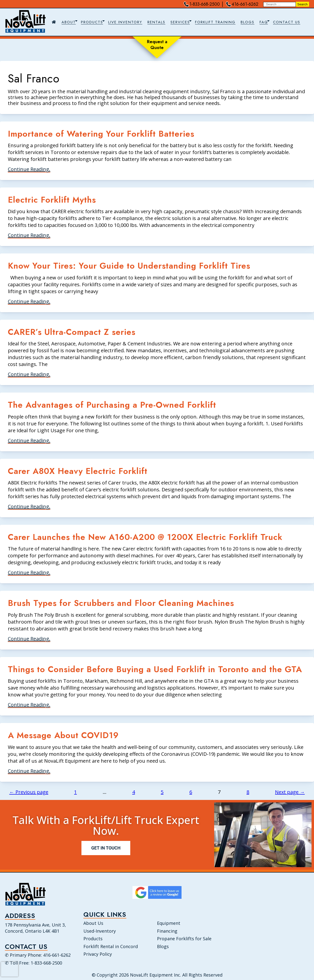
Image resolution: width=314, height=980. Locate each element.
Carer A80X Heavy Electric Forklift (78, 471)
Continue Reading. (29, 169)
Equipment (169, 923)
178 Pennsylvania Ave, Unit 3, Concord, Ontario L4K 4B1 (35, 928)
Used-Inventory (100, 931)
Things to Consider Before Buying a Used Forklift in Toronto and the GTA (155, 669)
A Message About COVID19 (63, 735)
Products (93, 939)
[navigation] (178, 22)
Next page (290, 792)
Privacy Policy (98, 954)
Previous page (29, 792)
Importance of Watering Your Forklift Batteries (101, 134)
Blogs (163, 946)
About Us (93, 923)
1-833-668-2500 (202, 4)
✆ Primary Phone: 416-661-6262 (38, 955)
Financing (167, 931)
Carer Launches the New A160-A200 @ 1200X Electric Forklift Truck (145, 537)
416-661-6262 (242, 4)
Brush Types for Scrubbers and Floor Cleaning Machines (121, 603)
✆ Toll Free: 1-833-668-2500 (33, 963)
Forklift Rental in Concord (111, 946)
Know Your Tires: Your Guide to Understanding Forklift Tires (129, 266)
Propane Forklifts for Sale (184, 939)
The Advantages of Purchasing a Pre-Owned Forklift (112, 405)
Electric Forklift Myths (52, 200)
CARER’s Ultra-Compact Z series (72, 332)
